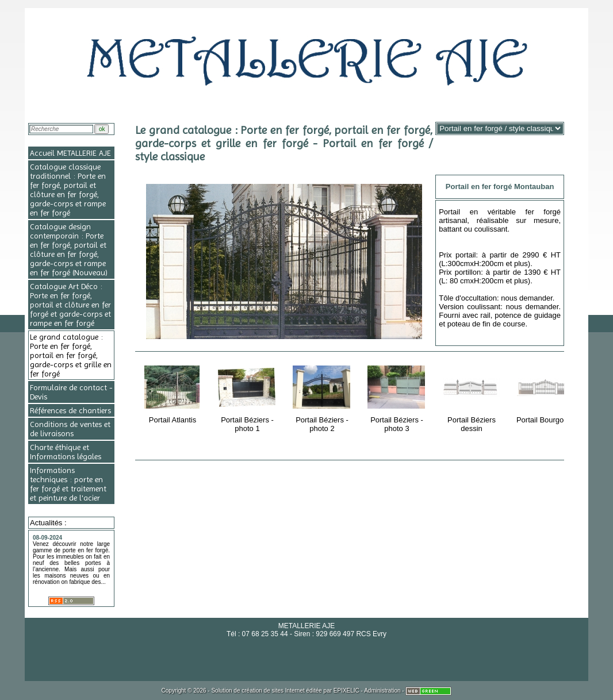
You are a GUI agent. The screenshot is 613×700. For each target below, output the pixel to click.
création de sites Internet (273, 691)
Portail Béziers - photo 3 (398, 397)
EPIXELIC (346, 691)
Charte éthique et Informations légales (66, 452)
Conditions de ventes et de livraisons (70, 429)
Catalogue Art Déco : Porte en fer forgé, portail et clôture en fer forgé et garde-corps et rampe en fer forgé (70, 305)
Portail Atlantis (173, 393)
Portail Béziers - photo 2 (323, 397)
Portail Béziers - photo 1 (248, 397)
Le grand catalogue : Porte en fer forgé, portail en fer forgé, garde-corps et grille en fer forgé (71, 355)
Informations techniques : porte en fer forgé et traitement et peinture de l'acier (68, 484)
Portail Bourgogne (547, 393)
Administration (382, 691)
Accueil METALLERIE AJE (70, 153)
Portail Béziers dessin (472, 397)
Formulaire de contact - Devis (71, 392)
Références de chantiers (70, 410)
